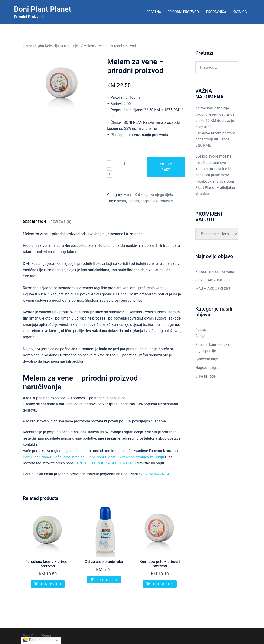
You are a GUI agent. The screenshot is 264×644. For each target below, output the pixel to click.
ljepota (133, 201)
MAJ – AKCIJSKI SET (213, 289)
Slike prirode (205, 376)
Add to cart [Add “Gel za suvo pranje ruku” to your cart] (104, 580)
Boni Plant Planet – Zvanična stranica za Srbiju (126, 457)
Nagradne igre (207, 368)
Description (35, 222)
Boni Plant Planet (43, 9)
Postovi (201, 330)
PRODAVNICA (216, 12)
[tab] (35, 222)
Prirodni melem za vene (215, 271)
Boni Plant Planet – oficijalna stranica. (215, 188)
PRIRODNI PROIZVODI (184, 12)
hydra (122, 201)
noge (145, 201)
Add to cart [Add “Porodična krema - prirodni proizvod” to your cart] (48, 584)
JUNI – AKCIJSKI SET (213, 280)
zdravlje (166, 201)
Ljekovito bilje (207, 359)
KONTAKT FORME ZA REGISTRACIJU (105, 463)
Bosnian (33, 640)
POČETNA (154, 12)
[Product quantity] (126, 164)
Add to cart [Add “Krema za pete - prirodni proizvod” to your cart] (160, 584)
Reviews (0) (61, 222)
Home (28, 46)
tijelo (154, 201)
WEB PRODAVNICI (154, 474)
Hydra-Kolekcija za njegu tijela (58, 46)
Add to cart (166, 167)
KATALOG (240, 12)
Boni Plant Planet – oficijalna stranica (54, 457)
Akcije (200, 336)
